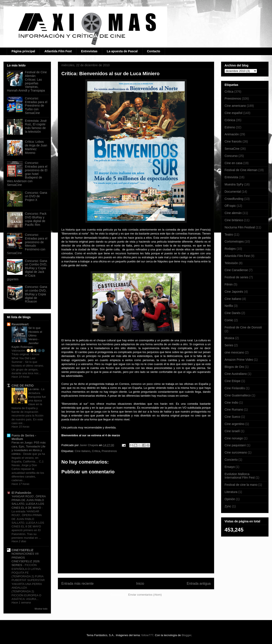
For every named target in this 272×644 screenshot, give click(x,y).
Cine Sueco (232, 417)
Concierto (231, 460)
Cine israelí (232, 431)
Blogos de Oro (234, 367)
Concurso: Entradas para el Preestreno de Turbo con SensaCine (36, 106)
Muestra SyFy (234, 184)
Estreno (230, 127)
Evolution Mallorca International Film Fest (240, 476)
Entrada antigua (199, 584)
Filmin (229, 284)
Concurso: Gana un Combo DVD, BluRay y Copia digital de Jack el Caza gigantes (27, 270)
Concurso (231, 156)
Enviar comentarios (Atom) (145, 595)
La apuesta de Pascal (122, 51)
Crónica (230, 120)
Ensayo (230, 467)
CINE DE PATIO (23, 386)
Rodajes (230, 249)
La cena (34, 389)
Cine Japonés (234, 292)
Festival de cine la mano (241, 485)
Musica (229, 338)
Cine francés (233, 141)
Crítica (96, 451)
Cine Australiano (236, 374)
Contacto (154, 51)
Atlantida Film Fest (58, 51)
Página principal (23, 51)
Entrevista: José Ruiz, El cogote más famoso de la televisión (36, 126)
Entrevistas (89, 51)
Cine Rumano (234, 410)
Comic (229, 320)
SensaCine (232, 149)
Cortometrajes (234, 241)
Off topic (230, 206)
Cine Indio (231, 403)
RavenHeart (20, 324)
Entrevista (231, 177)
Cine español (233, 113)
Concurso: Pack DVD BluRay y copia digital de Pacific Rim (36, 219)
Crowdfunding (234, 199)
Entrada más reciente (77, 584)
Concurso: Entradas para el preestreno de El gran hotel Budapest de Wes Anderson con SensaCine (27, 174)
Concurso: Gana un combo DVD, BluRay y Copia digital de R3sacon (36, 294)
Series (229, 345)
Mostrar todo (41, 609)
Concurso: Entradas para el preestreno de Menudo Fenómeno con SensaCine (27, 244)
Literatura (231, 492)
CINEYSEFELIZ (22, 550)
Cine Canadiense (236, 270)
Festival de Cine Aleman (241, 170)
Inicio (140, 584)
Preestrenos (109, 451)
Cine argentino (234, 424)
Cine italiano (82, 451)
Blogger (186, 635)
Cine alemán (233, 213)
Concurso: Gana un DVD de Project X (36, 196)
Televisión (231, 263)
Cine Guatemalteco (238, 395)
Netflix (229, 306)
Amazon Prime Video (239, 360)
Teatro (229, 234)
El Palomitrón (21, 493)
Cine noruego (234, 438)
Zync (228, 506)
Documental (233, 192)
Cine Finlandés (235, 388)
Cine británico (234, 220)
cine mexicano (234, 352)
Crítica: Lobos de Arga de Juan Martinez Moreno (36, 147)
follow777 (147, 635)
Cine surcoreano (236, 452)
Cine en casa (233, 163)
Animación (232, 134)
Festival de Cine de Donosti (243, 327)
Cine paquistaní (235, 445)
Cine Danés (233, 313)
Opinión (230, 499)
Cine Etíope (233, 381)
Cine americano (235, 106)
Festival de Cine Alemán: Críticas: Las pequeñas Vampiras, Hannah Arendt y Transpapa (27, 81)
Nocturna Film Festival (240, 227)
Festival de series (236, 277)
